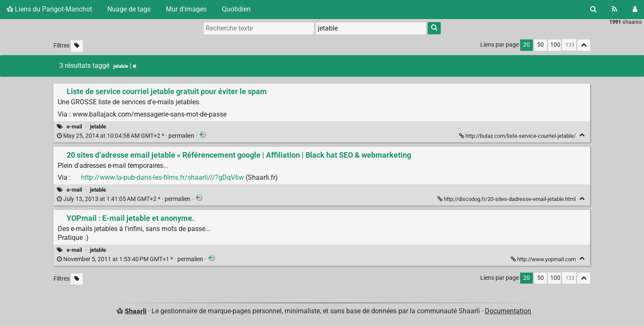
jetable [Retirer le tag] (125, 66)
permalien (126, 136)
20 (526, 45)
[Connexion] (635, 9)
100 (555, 45)
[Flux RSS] (615, 9)
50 (540, 45)
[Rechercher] (593, 9)
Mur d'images (186, 9)
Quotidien (236, 9)
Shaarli (136, 311)
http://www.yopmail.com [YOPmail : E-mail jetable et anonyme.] (544, 259)
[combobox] (371, 28)
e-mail (74, 127)
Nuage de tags (129, 9)
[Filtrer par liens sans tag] (77, 46)
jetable (98, 127)
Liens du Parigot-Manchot (49, 9)
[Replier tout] (584, 45)
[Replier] (582, 135)
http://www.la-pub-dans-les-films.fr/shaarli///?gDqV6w (162, 177)
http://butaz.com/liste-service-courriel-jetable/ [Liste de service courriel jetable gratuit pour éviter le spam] (518, 136)
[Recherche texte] (259, 28)
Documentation (508, 311)
